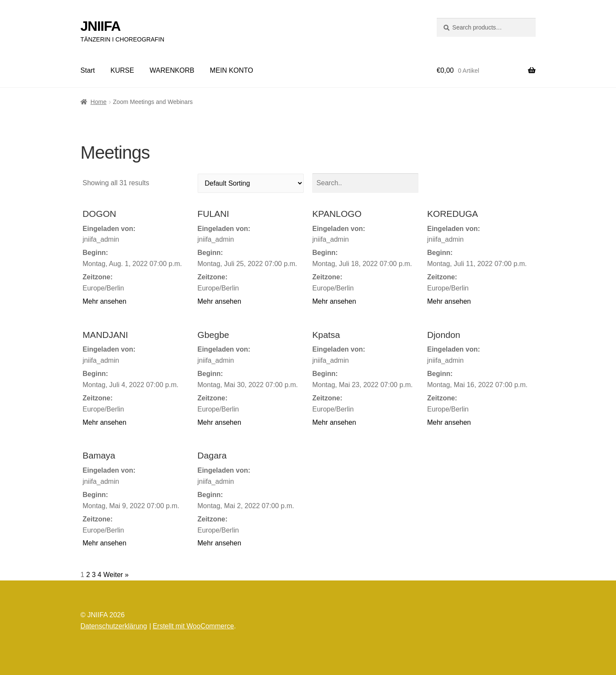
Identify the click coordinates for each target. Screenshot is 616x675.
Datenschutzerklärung (114, 626)
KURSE (122, 70)
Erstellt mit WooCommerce (193, 626)
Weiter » (116, 575)
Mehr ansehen (104, 301)
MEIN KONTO (232, 70)
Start (88, 70)
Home (99, 102)
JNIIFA (101, 26)
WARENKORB (172, 70)
